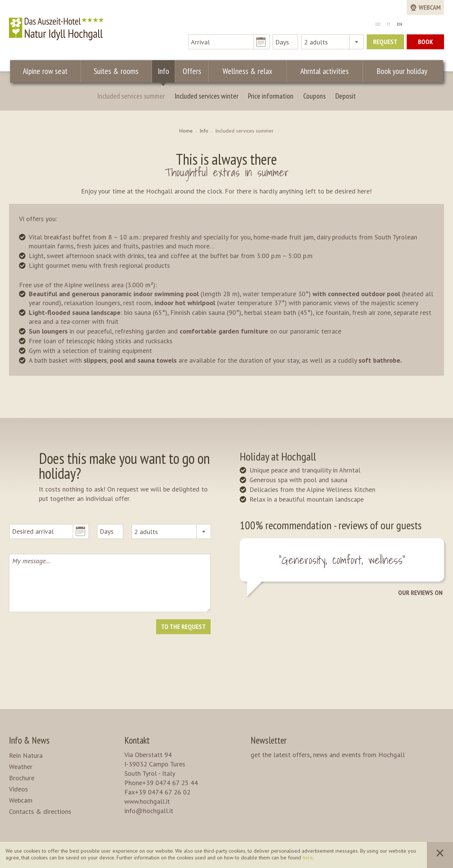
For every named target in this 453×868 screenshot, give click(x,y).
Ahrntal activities (325, 71)
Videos (18, 789)
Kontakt (137, 740)
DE (378, 24)
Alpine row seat (45, 71)
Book (425, 42)
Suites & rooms (116, 71)
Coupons (314, 96)
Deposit (346, 96)
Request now (385, 43)
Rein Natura (26, 755)
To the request (183, 627)
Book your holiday (402, 71)
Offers (192, 71)
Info (163, 71)
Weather (21, 767)
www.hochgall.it (147, 801)
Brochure (22, 778)
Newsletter (269, 740)
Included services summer (131, 96)
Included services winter (206, 96)
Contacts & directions (40, 811)
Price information (271, 96)
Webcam (21, 800)
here (308, 858)
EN (400, 24)
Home (186, 131)
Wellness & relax (247, 71)
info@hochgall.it (149, 811)
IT (389, 24)
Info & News (29, 740)
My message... (110, 583)
